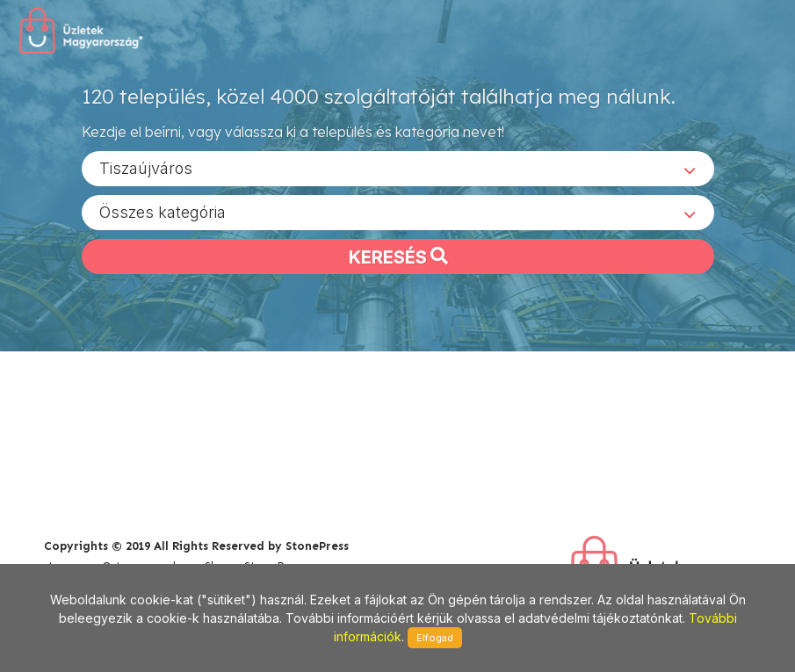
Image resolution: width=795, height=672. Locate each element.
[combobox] (398, 168)
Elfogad (435, 638)
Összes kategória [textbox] (163, 211)
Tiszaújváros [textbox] (146, 167)
